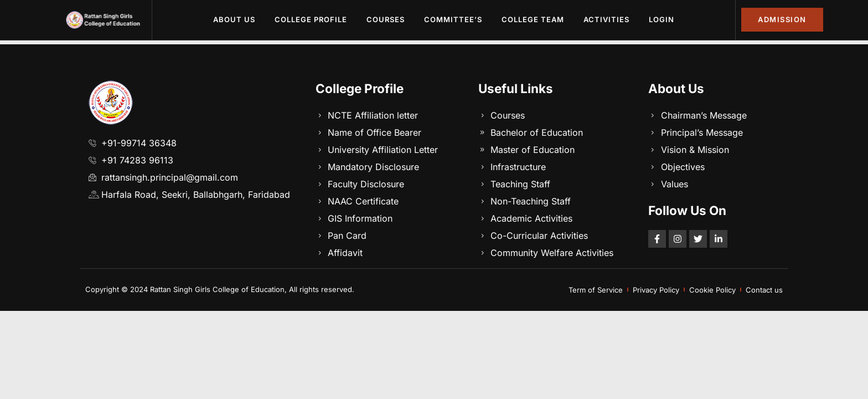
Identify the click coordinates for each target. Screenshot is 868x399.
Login (662, 19)
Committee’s (453, 19)
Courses (386, 19)
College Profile (311, 19)
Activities (606, 19)
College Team (533, 19)
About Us (234, 19)
